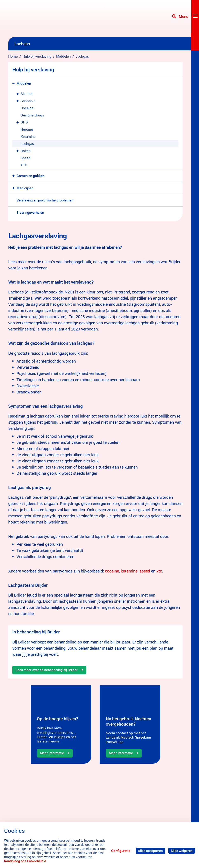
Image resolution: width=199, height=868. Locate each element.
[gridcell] (61, 725)
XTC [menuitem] (24, 165)
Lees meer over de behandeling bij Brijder (48, 670)
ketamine (129, 571)
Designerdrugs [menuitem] (32, 115)
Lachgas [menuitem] (27, 144)
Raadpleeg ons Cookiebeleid (48, 861)
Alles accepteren (149, 851)
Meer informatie (53, 753)
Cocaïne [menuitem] (27, 108)
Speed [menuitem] (26, 158)
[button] (14, 83)
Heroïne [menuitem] (27, 129)
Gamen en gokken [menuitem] (30, 176)
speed (145, 571)
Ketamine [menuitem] (28, 137)
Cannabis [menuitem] (28, 101)
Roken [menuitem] (26, 151)
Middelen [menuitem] (24, 83)
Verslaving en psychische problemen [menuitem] (45, 200)
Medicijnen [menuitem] (25, 188)
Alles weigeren (181, 851)
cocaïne (112, 571)
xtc (159, 571)
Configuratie (119, 851)
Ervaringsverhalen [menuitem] (30, 212)
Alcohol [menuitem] (27, 94)
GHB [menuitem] (24, 122)
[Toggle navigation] (185, 19)
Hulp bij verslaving (33, 69)
